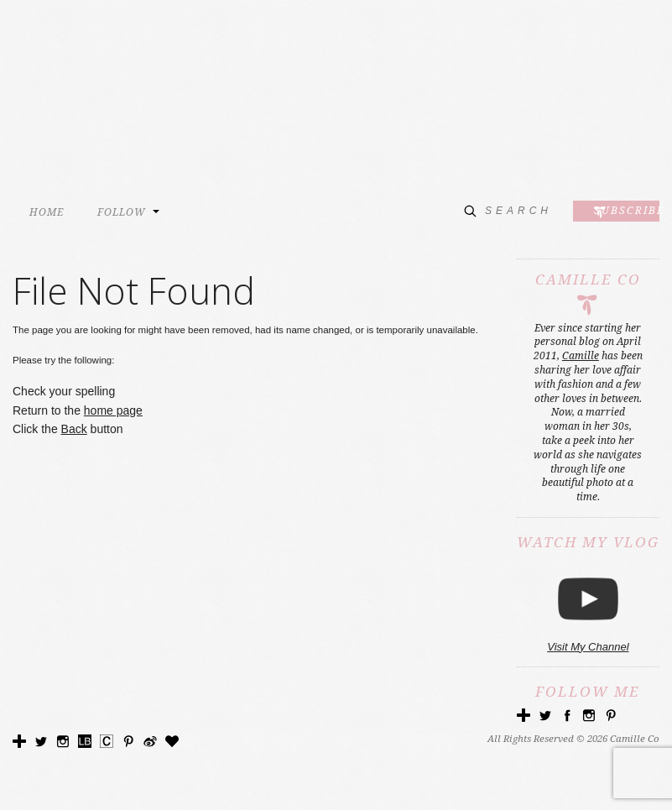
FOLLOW (122, 212)
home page (113, 410)
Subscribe (627, 210)
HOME (47, 212)
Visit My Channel (588, 647)
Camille (581, 356)
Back (74, 429)
